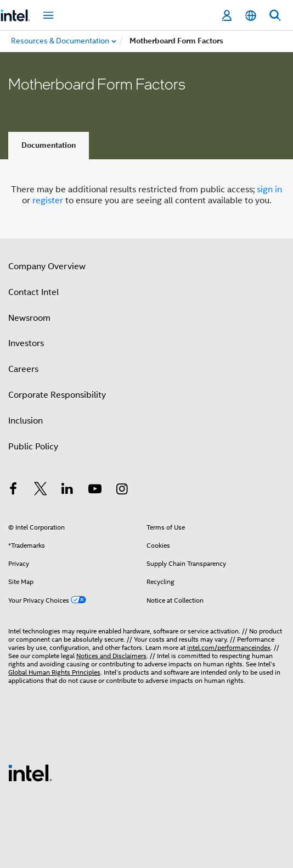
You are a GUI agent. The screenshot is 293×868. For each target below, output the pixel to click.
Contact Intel (33, 292)
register (48, 201)
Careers (23, 369)
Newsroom (29, 318)
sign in (269, 190)
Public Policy (33, 447)
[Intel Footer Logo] (30, 772)
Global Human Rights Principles (54, 672)
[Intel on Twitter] (41, 491)
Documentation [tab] (49, 145)
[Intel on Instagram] (122, 491)
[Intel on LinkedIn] (67, 491)
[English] (251, 16)
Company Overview (47, 266)
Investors (26, 343)
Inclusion (26, 421)
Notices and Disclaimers (111, 656)
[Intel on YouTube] (95, 491)
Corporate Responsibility (57, 395)
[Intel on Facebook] (13, 491)
